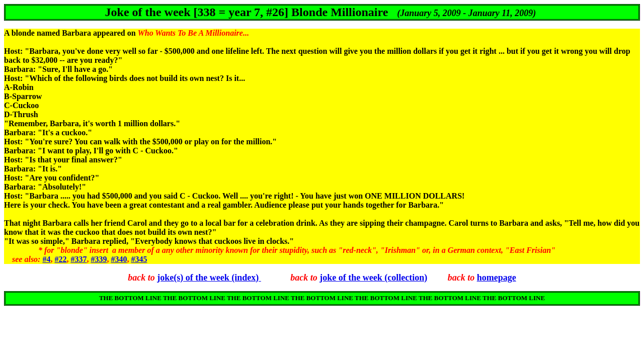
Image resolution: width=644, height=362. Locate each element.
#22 (60, 259)
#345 (139, 259)
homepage (497, 278)
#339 (99, 259)
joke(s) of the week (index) (209, 278)
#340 (119, 259)
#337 (78, 259)
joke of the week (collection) (373, 278)
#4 (46, 259)
